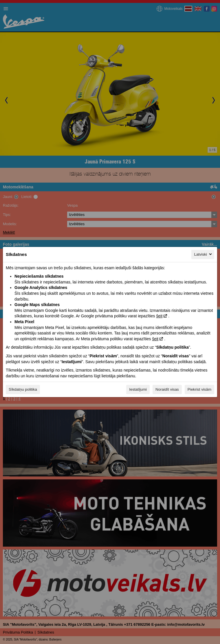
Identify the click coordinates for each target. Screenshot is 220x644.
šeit (159, 316)
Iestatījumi (138, 389)
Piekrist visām (199, 389)
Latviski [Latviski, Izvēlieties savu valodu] (203, 254)
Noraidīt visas (167, 389)
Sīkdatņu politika (23, 389)
